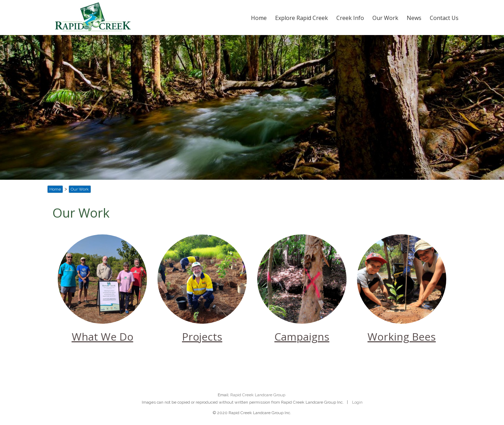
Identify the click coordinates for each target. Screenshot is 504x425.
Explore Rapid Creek (302, 18)
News (414, 18)
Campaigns (302, 337)
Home (259, 18)
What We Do (103, 337)
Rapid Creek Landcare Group (258, 395)
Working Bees (402, 337)
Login (357, 402)
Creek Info (350, 18)
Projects (202, 337)
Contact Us (444, 18)
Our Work (385, 18)
